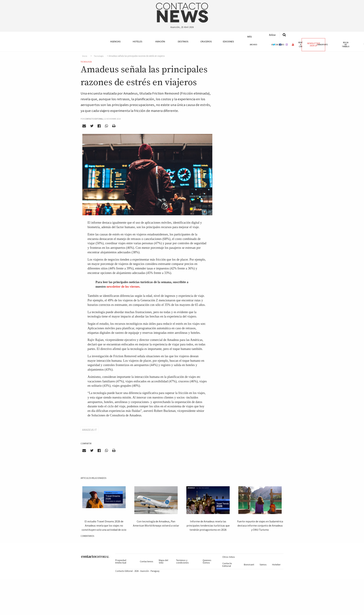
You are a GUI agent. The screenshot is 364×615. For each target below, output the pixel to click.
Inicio (85, 56)
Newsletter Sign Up (313, 44)
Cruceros (206, 41)
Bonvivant (249, 565)
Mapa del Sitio (163, 561)
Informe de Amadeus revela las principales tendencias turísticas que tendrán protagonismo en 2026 (208, 525)
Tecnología (99, 56)
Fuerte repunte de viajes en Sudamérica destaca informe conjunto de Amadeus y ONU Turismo (260, 525)
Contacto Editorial (227, 565)
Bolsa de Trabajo (346, 44)
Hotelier (276, 565)
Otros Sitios (229, 557)
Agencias (115, 41)
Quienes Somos (207, 561)
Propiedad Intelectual (121, 561)
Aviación (160, 41)
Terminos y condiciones (182, 561)
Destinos (183, 41)
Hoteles (138, 41)
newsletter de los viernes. (123, 287)
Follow (272, 35)
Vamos (263, 565)
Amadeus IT (90, 430)
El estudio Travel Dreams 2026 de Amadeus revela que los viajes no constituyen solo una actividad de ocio (104, 525)
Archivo (253, 45)
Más (250, 37)
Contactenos (147, 561)
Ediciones (228, 41)
